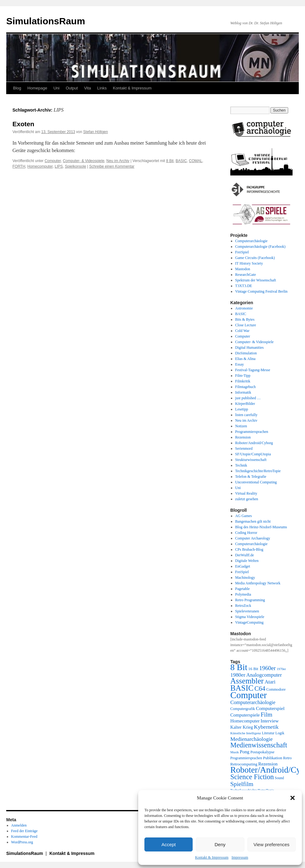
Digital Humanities (250, 348)
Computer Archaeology (253, 538)
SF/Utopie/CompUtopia (253, 454)
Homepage (37, 88)
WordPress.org (22, 842)
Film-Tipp (243, 376)
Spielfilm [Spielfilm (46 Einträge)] (242, 784)
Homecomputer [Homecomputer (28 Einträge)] (245, 721)
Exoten (23, 124)
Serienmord (244, 448)
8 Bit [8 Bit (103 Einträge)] (239, 667)
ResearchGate (246, 275)
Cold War (242, 331)
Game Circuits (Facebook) (255, 258)
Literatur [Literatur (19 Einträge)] (268, 733)
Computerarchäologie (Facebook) (260, 247)
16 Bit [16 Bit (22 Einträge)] (253, 669)
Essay (240, 364)
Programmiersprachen (252, 432)
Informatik (243, 392)
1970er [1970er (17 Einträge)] (281, 669)
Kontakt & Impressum (212, 857)
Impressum (240, 857)
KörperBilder (245, 404)
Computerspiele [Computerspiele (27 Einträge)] (245, 715)
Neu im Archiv (118, 161)
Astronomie (244, 308)
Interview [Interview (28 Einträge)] (270, 721)
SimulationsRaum (46, 21)
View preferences (272, 844)
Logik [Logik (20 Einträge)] (280, 733)
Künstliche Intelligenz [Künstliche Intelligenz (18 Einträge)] (246, 733)
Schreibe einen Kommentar (112, 166)
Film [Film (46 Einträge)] (267, 714)
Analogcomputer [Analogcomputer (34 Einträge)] (264, 675)
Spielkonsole (76, 166)
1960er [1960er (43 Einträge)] (267, 668)
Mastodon (243, 269)
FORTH (19, 166)
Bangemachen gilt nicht (253, 521)
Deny (220, 844)
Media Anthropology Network (258, 583)
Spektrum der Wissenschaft (256, 280)
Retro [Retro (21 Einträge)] (288, 758)
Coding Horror (246, 533)
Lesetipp (242, 409)
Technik (241, 465)
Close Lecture (246, 325)
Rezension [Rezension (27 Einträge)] (268, 764)
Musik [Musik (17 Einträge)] (235, 752)
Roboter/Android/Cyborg (254, 443)
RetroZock (243, 606)
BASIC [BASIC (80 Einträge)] (242, 688)
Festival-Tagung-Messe (253, 370)
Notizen (241, 426)
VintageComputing (249, 622)
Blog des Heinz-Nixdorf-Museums (261, 527)
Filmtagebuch (246, 387)
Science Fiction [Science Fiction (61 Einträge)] (252, 777)
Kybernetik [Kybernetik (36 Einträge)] (266, 727)
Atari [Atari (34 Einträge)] (270, 682)
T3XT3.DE (244, 286)
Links (102, 88)
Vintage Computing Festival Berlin (261, 291)
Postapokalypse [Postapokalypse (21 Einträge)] (262, 752)
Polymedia (243, 594)
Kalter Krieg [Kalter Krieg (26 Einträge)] (242, 727)
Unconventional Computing (256, 482)
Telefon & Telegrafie (251, 477)
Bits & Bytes (245, 319)
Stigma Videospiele (250, 617)
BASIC (181, 161)
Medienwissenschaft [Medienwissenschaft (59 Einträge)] (259, 745)
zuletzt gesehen (247, 499)
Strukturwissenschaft (251, 460)
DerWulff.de (245, 555)
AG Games (244, 516)
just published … (248, 398)
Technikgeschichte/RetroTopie (258, 471)
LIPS (59, 166)
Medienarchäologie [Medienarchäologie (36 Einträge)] (251, 739)
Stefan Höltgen (95, 132)
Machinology (245, 578)
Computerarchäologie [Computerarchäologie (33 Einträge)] (253, 702)
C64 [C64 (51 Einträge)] (260, 688)
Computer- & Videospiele (84, 161)
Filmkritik (243, 381)
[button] (293, 798)
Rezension (243, 437)
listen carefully (246, 415)
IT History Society (249, 263)
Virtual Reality (246, 493)
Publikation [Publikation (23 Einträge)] (273, 758)
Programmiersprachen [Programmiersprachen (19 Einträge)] (246, 758)
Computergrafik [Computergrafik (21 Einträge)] (243, 709)
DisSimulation (246, 353)
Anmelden (19, 825)
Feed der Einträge (24, 831)
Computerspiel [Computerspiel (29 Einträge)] (270, 708)
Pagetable (243, 589)
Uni (57, 88)
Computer (53, 161)
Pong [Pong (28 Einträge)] (244, 752)
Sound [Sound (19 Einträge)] (279, 778)
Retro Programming (250, 600)
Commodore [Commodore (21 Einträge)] (276, 689)
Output (72, 88)
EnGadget (243, 566)
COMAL (196, 161)
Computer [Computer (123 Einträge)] (249, 695)
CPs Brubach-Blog (249, 549)
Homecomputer (40, 166)
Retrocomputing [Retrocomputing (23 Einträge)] (244, 764)
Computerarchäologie (251, 241)
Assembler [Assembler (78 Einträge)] (247, 681)
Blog (17, 88)
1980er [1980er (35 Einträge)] (238, 675)
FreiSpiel (242, 252)
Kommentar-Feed (24, 837)
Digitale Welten (247, 561)
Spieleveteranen (247, 611)
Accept (169, 844)
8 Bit (170, 161)
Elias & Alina (245, 359)
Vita (87, 88)
